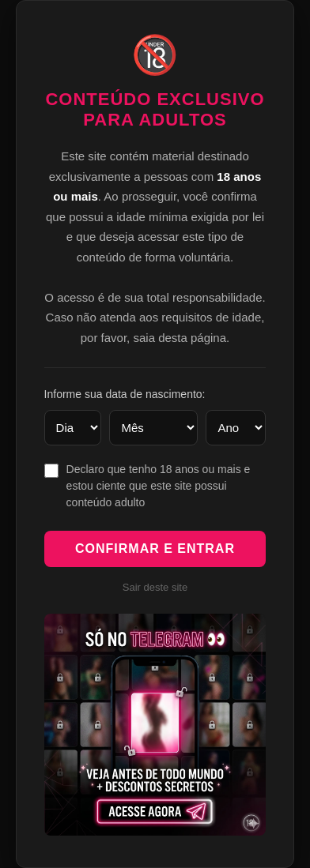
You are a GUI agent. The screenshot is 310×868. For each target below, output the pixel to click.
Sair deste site (155, 587)
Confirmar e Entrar (155, 549)
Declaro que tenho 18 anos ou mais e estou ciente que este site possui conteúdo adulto (159, 486)
